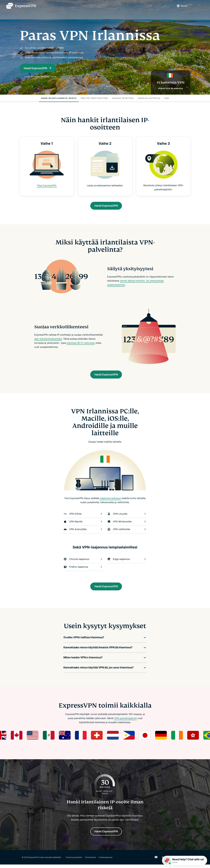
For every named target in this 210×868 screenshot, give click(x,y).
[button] (103, 640)
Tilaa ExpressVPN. (47, 185)
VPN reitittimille (127, 531)
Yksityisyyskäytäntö (74, 861)
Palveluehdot (90, 861)
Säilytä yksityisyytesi (94, 98)
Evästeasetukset (106, 861)
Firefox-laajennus (83, 569)
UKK (167, 98)
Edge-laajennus (127, 561)
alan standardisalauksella (48, 340)
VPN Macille (83, 523)
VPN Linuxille (127, 516)
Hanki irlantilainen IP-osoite (59, 98)
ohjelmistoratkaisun (110, 500)
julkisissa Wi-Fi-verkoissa (80, 344)
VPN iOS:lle (83, 516)
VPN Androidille (83, 531)
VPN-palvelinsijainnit (125, 721)
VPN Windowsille (127, 523)
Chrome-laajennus (83, 561)
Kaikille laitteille (149, 98)
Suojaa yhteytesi (123, 98)
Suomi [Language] (181, 6)
